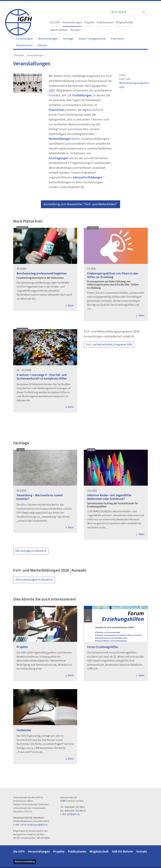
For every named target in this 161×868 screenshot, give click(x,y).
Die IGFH (55, 23)
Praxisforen (118, 39)
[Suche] (144, 12)
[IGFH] (19, 22)
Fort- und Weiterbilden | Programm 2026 (109, 345)
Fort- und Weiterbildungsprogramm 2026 (134, 83)
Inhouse (42, 45)
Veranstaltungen (72, 23)
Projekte (89, 23)
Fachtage (68, 39)
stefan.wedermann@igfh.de (34, 825)
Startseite (19, 55)
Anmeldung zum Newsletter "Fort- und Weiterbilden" (80, 204)
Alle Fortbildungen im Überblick (34, 580)
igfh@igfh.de (73, 814)
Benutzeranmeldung (25, 862)
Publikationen (105, 23)
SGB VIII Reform (59, 30)
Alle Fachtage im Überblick (31, 551)
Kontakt (75, 30)
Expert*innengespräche (92, 39)
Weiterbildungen (48, 39)
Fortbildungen (24, 39)
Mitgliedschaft (124, 23)
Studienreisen (24, 45)
